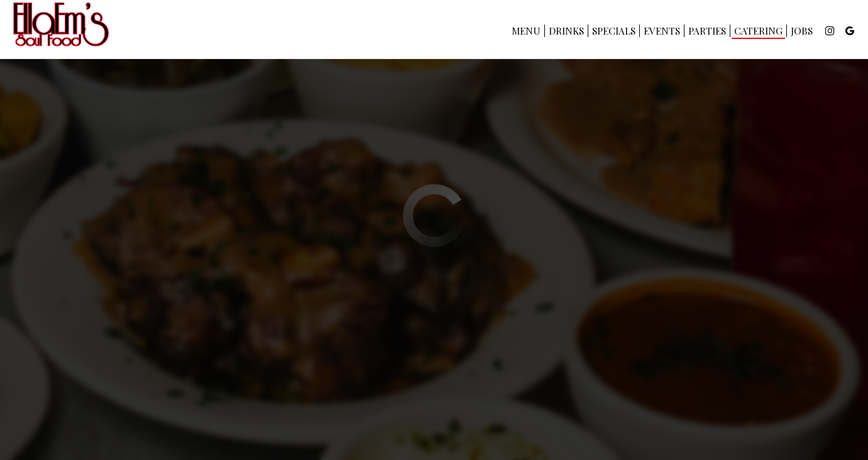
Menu (525, 31)
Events (661, 31)
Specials (613, 31)
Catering (757, 31)
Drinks (565, 31)
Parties (706, 31)
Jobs (800, 31)
